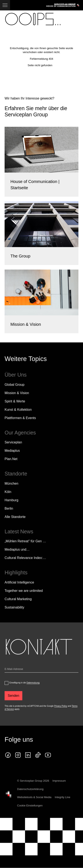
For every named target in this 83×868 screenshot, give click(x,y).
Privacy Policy (61, 713)
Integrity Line (63, 804)
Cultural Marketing (18, 606)
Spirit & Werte (15, 408)
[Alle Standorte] (15, 524)
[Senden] (13, 703)
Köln (8, 499)
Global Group (14, 391)
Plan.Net (11, 466)
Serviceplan (13, 449)
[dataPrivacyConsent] (6, 690)
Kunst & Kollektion (18, 416)
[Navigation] (5, 5)
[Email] (41, 677)
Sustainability (14, 614)
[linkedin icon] (28, 762)
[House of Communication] (9, 801)
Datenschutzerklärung (30, 796)
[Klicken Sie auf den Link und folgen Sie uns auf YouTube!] (48, 762)
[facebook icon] (8, 762)
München (11, 490)
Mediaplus (12, 457)
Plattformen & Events (20, 425)
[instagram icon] (18, 762)
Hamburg (11, 507)
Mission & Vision (17, 400)
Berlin (9, 515)
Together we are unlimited (24, 598)
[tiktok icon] (38, 762)
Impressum (59, 788)
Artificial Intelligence (19, 589)
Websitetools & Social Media (34, 804)
